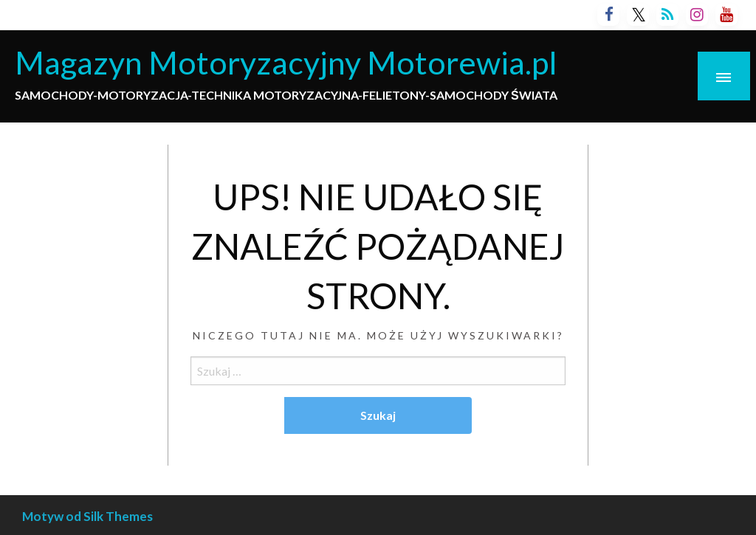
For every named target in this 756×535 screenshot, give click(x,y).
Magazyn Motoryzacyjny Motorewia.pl (286, 62)
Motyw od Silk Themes (87, 516)
